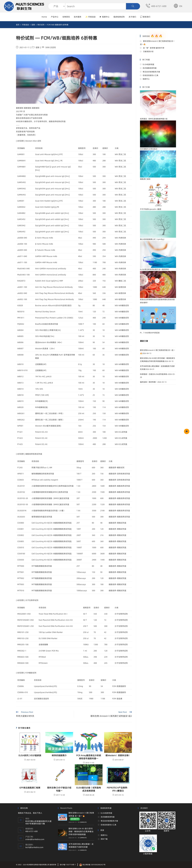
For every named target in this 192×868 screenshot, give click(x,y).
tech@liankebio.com (34, 847)
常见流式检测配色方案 (151, 72)
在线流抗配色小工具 (150, 75)
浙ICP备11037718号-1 (68, 865)
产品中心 (55, 17)
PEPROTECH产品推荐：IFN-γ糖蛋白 (118, 789)
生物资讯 (66, 17)
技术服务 (78, 17)
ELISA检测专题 (148, 64)
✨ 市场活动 (90, 17)
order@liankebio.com (35, 839)
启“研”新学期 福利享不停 (153, 48)
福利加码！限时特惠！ (149, 382)
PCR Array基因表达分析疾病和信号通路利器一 (89, 757)
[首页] (18, 25)
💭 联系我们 (145, 17)
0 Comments (82, 822)
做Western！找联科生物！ (118, 755)
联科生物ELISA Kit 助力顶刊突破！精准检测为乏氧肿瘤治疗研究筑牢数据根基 (81, 832)
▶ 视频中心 (105, 17)
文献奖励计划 (148, 51)
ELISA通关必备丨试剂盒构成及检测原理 (89, 789)
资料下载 (104, 839)
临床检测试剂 (119, 17)
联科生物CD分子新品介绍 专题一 (59, 789)
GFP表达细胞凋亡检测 (30, 788)
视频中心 (146, 79)
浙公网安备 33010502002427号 (92, 865)
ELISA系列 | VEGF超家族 (30, 755)
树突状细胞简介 (59, 755)
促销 (37, 47)
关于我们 (132, 17)
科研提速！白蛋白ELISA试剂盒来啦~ (154, 374)
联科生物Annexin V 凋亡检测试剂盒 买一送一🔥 (157, 43)
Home (44, 17)
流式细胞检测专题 (150, 68)
